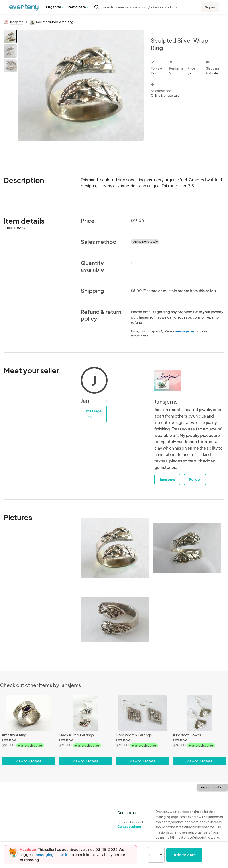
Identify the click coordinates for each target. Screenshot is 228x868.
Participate (78, 7)
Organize (55, 7)
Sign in (210, 7)
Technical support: (133, 824)
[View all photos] (81, 92)
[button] (55, 7)
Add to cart (184, 855)
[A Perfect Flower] (199, 713)
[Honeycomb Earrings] (142, 713)
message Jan (184, 331)
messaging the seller (52, 855)
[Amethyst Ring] (28, 713)
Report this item (212, 787)
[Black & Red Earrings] (85, 713)
